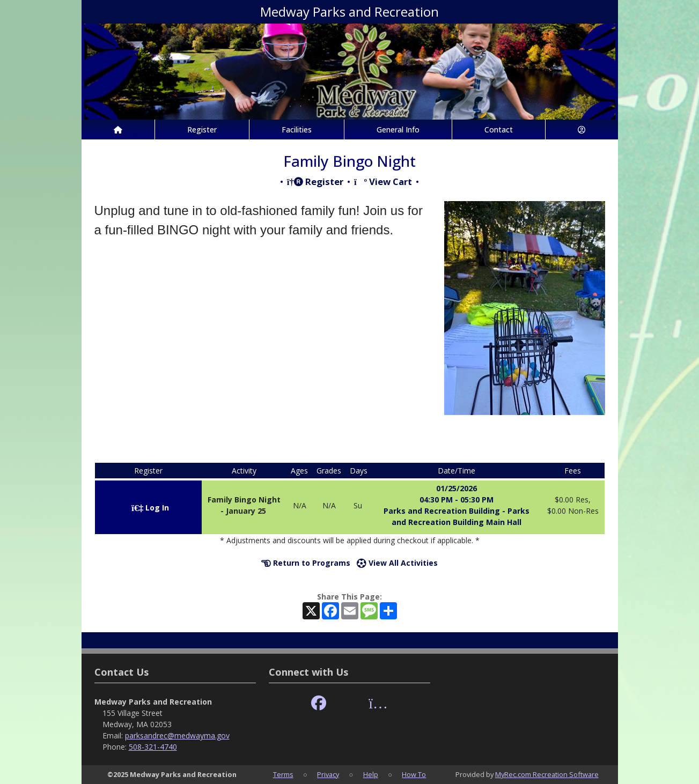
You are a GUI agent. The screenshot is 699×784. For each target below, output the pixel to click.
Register (202, 130)
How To (414, 774)
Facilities (297, 130)
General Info (398, 130)
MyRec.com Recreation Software (547, 774)
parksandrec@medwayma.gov (177, 735)
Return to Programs (306, 563)
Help (371, 774)
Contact (499, 130)
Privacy (328, 774)
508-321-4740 (153, 747)
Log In (150, 508)
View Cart (383, 182)
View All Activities (397, 563)
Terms (283, 774)
